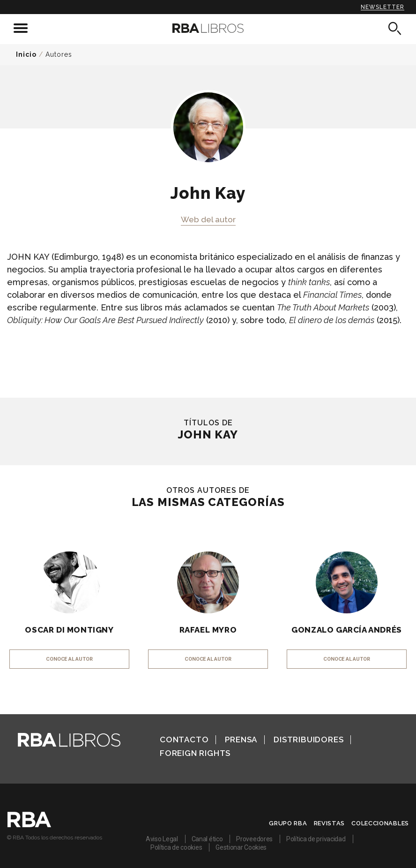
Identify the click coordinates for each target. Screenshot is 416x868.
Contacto (184, 740)
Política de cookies (176, 847)
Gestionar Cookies (241, 847)
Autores (59, 54)
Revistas (330, 823)
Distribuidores (308, 740)
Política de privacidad (316, 839)
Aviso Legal (162, 839)
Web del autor (208, 219)
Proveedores (254, 839)
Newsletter (383, 7)
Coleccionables (380, 823)
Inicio (26, 54)
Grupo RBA (288, 823)
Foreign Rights (195, 753)
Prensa (241, 740)
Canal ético (207, 839)
